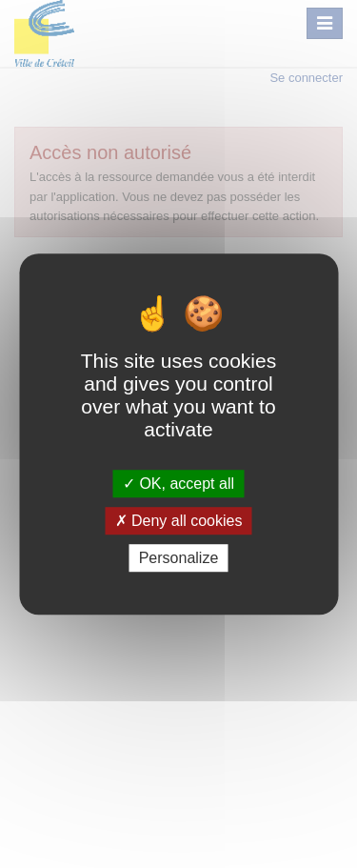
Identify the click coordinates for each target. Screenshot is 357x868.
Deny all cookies (179, 521)
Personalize (179, 558)
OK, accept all (178, 484)
